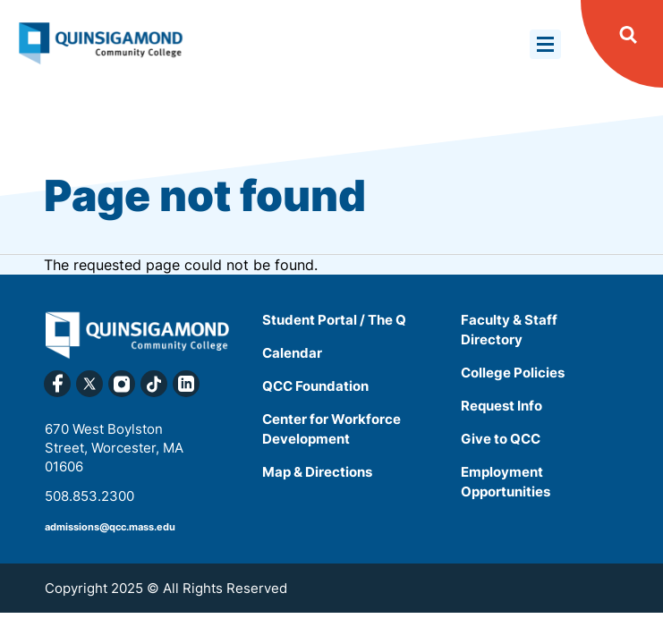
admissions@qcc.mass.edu (110, 527)
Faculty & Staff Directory (509, 330)
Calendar (292, 353)
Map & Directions (317, 472)
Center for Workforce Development (331, 429)
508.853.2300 (89, 496)
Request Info (501, 406)
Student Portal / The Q (334, 320)
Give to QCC (501, 439)
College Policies (513, 373)
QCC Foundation (315, 386)
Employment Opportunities (506, 482)
